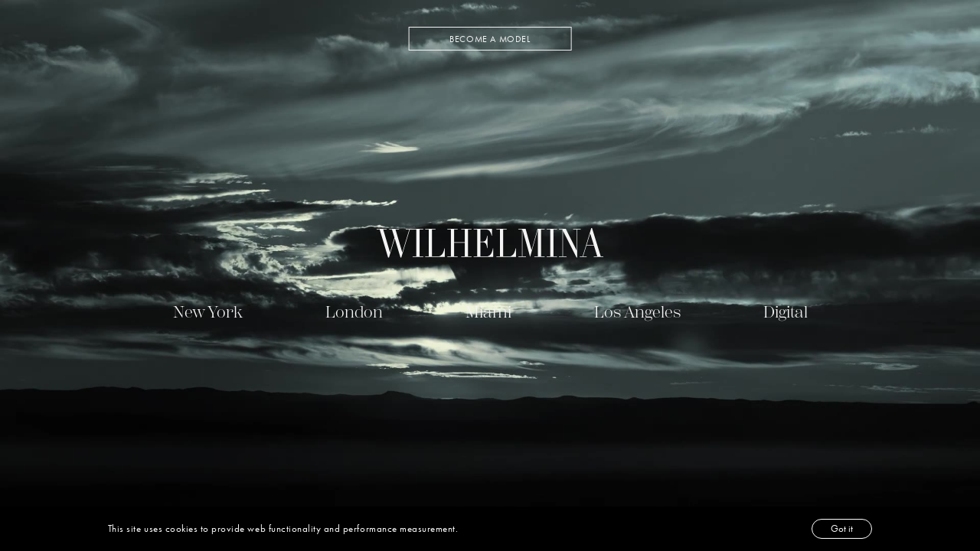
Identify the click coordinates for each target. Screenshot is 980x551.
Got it (842, 528)
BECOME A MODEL (490, 39)
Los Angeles (637, 312)
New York (208, 312)
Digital (786, 312)
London (354, 312)
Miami (488, 312)
